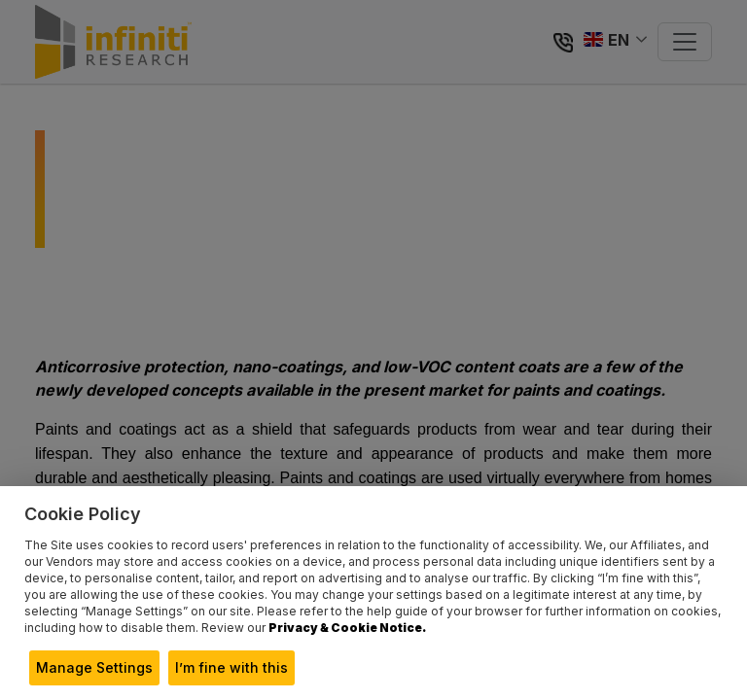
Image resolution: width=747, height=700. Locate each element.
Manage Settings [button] (94, 667)
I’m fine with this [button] (231, 667)
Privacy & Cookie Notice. (347, 628)
